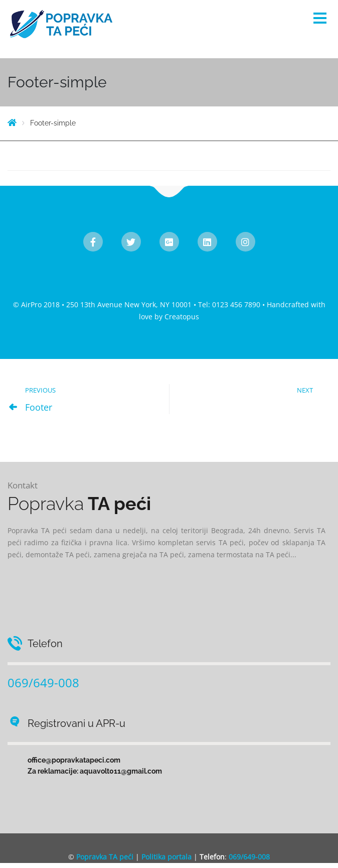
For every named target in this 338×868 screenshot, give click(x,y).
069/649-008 (43, 683)
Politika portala (166, 857)
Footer (39, 407)
